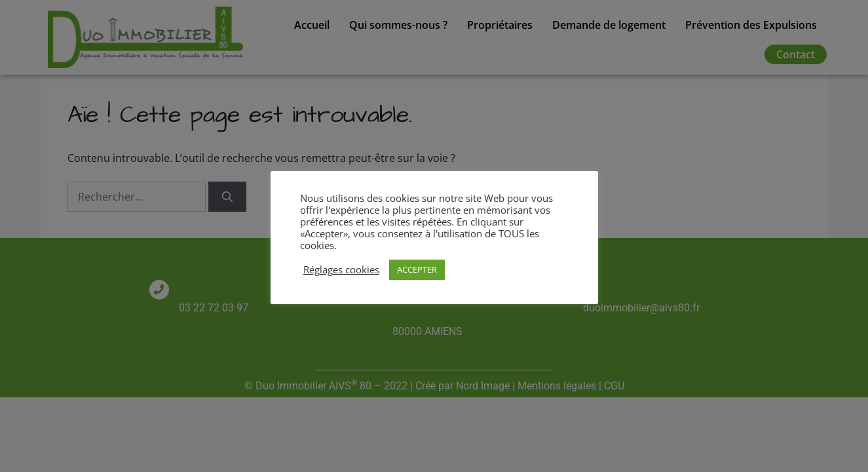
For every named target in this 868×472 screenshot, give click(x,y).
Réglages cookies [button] (341, 269)
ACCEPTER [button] (417, 269)
